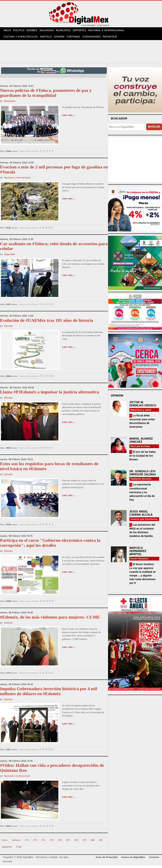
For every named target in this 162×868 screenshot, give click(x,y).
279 (84, 843)
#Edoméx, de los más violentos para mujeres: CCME (50, 619)
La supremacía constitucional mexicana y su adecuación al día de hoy (142, 495)
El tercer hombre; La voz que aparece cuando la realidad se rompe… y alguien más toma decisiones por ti (143, 576)
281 (101, 843)
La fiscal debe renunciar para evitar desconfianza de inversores (142, 424)
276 (60, 843)
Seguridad (50, 31)
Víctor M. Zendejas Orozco (143, 406)
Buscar (154, 129)
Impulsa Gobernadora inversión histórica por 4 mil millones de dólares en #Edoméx (49, 694)
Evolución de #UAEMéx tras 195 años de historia (47, 323)
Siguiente (7, 850)
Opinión (60, 39)
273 (35, 843)
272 (27, 843)
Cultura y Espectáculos (20, 39)
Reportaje (113, 39)
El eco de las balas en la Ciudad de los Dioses (143, 458)
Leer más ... (69, 118)
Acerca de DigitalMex (133, 860)
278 (76, 843)
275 (51, 843)
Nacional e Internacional (111, 31)
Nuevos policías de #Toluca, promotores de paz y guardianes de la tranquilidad (46, 95)
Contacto (154, 860)
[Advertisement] (81, 54)
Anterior (16, 843)
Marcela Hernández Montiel (138, 554)
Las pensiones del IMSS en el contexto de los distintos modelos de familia (142, 533)
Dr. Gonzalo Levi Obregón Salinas (143, 476)
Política (20, 31)
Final (19, 850)
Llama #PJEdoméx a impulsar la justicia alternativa (49, 394)
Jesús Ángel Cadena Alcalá (141, 516)
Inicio (8, 31)
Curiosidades (94, 39)
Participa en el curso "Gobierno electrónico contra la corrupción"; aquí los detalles (50, 545)
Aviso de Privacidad (107, 860)
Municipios (67, 31)
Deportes (84, 31)
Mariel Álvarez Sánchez (141, 443)
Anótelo (46, 39)
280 (93, 843)
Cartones (75, 39)
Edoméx (34, 31)
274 (43, 843)
